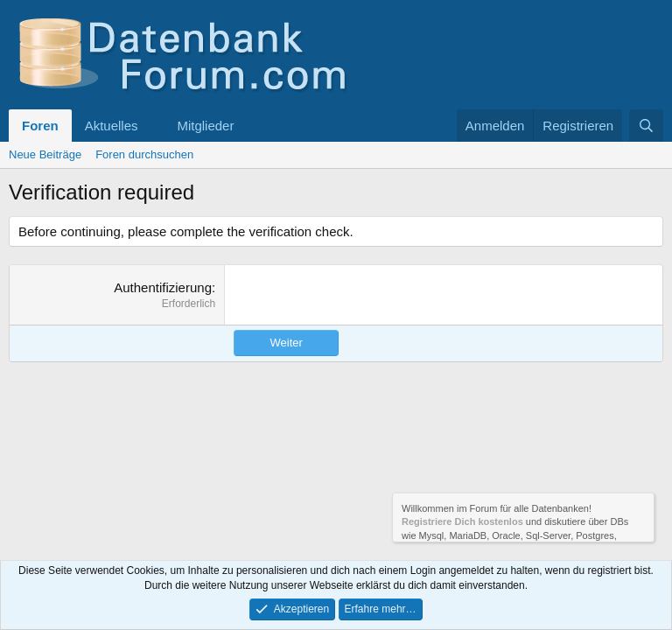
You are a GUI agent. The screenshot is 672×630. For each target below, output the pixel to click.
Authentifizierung (163, 287)
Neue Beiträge (45, 154)
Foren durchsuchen (144, 154)
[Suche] (646, 126)
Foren (40, 126)
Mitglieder (205, 126)
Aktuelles (112, 126)
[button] (151, 126)
